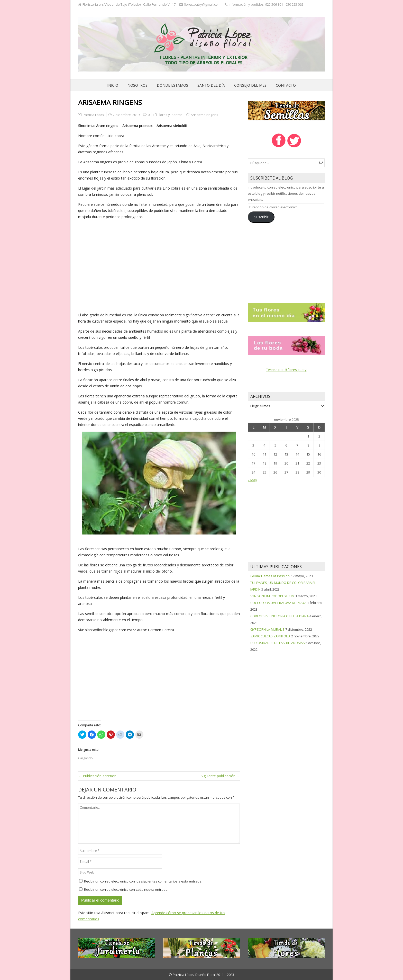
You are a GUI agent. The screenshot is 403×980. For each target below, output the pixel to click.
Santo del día (211, 85)
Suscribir (261, 217)
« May (252, 480)
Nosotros (138, 85)
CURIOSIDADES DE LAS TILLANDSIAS (278, 643)
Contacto (286, 85)
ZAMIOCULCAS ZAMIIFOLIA (270, 636)
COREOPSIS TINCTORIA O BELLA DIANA (280, 616)
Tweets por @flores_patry (286, 370)
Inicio (113, 85)
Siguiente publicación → (220, 776)
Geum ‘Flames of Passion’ (270, 576)
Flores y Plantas (170, 115)
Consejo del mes (250, 85)
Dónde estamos (172, 85)
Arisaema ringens (204, 115)
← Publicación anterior (97, 776)
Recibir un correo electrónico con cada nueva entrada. (126, 889)
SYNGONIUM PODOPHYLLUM (272, 596)
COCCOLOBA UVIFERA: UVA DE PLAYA (278, 603)
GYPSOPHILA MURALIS (267, 629)
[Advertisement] (159, 266)
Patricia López (94, 115)
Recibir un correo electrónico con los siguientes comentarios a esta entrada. (143, 881)
